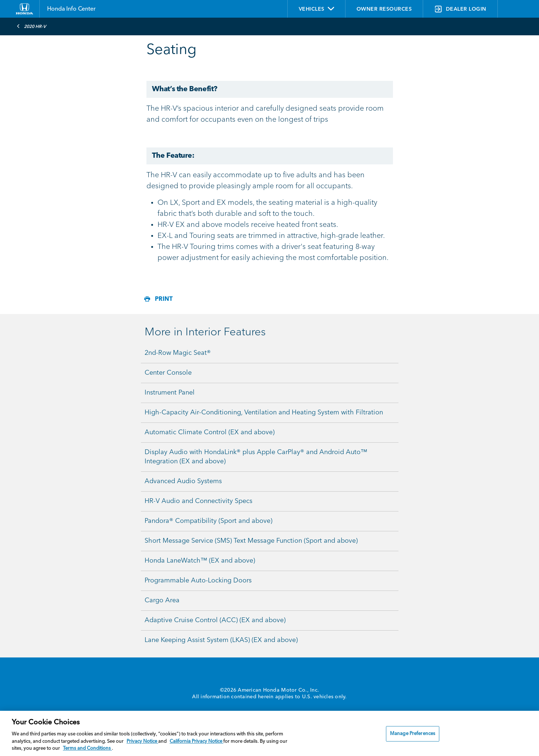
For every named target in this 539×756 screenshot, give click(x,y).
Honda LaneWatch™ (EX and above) (200, 561)
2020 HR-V (31, 26)
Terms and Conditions (87, 748)
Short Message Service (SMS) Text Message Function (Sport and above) (251, 541)
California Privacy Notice (196, 741)
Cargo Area (162, 600)
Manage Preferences (413, 734)
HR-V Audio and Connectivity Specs (198, 501)
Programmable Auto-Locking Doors (198, 581)
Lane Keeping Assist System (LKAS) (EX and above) (221, 640)
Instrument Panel (170, 393)
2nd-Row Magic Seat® (178, 353)
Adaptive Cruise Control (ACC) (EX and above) (215, 620)
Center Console (168, 373)
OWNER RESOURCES (384, 9)
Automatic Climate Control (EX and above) (210, 432)
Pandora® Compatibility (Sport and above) (208, 521)
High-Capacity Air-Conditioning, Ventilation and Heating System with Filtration (264, 413)
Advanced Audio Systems (183, 481)
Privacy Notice (142, 741)
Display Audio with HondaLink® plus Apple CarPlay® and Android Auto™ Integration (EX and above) (256, 457)
